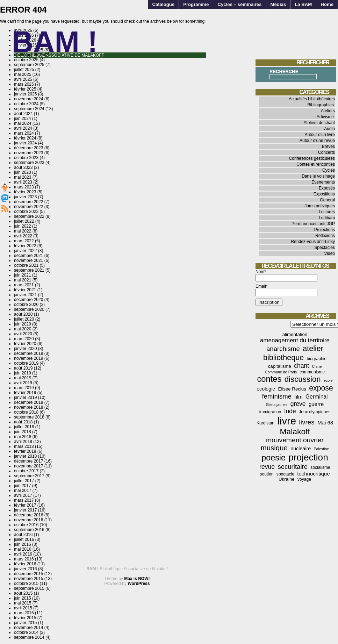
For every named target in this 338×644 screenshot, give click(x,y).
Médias (278, 4)
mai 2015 (23, 603)
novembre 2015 (28, 579)
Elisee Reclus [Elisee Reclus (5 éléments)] (292, 389)
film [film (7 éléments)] (298, 397)
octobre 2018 (26, 412)
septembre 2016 (29, 530)
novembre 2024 (28, 99)
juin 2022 (23, 226)
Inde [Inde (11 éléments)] (290, 411)
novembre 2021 (28, 260)
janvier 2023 (25, 197)
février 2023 (25, 192)
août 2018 (23, 422)
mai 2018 (23, 437)
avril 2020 (23, 334)
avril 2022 (23, 236)
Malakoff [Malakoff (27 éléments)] (295, 431)
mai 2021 (23, 280)
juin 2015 (23, 598)
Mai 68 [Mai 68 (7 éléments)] (325, 423)
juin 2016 (23, 544)
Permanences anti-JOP (313, 224)
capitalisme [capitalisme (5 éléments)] (280, 366)
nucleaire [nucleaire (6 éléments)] (301, 449)
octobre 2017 (26, 471)
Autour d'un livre (320, 135)
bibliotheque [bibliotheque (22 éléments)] (283, 357)
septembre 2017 (29, 476)
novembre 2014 (28, 628)
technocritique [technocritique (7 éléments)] (313, 474)
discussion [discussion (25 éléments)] (303, 379)
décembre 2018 (28, 402)
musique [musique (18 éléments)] (274, 448)
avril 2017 (23, 495)
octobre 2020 (26, 305)
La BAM (303, 4)
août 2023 (23, 167)
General (327, 200)
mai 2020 (23, 329)
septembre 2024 (29, 109)
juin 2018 (23, 432)
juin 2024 (23, 119)
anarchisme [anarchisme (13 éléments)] (283, 349)
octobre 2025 (26, 60)
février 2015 (25, 618)
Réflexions (325, 236)
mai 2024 (23, 123)
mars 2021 (24, 285)
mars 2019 (24, 388)
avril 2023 (23, 182)
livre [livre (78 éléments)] (287, 421)
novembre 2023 (28, 153)
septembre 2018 (29, 417)
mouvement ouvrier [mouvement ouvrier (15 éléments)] (295, 440)
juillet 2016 (24, 539)
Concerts (326, 152)
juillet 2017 (24, 481)
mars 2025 (24, 84)
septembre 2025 (29, 65)
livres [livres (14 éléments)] (307, 422)
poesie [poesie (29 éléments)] (274, 458)
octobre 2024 (26, 104)
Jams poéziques (320, 206)
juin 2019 (23, 373)
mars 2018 (24, 446)
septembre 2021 (29, 270)
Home (327, 4)
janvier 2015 (25, 623)
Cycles (329, 170)
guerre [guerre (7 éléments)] (316, 404)
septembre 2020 (29, 309)
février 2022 (25, 246)
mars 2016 (24, 559)
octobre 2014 (26, 632)
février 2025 (25, 89)
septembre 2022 (29, 216)
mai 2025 (23, 74)
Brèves (328, 146)
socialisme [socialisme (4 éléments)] (320, 467)
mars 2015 (24, 613)
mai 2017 (23, 491)
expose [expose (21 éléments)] (321, 388)
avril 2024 (23, 128)
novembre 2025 (28, 55)
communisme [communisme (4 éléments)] (312, 372)
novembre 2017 (28, 466)
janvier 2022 (25, 251)
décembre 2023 (28, 148)
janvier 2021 (25, 295)
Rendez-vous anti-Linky (313, 242)
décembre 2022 (28, 202)
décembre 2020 (28, 300)
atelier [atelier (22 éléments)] (313, 348)
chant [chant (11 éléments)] (301, 366)
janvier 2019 (25, 398)
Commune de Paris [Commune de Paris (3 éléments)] (281, 372)
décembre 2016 (28, 515)
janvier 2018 (25, 456)
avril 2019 (23, 383)
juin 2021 (23, 275)
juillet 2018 (24, 427)
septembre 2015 (29, 588)
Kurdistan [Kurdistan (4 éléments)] (265, 423)
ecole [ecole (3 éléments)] (328, 380)
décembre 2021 (28, 256)
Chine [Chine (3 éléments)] (317, 366)
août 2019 (23, 368)
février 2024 (25, 138)
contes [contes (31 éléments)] (269, 379)
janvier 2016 (25, 569)
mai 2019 (23, 378)
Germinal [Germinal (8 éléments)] (317, 397)
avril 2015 (23, 608)
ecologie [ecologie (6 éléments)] (266, 389)
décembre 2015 (28, 574)
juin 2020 (23, 324)
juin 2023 (23, 172)
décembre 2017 (28, 461)
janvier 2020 (25, 349)
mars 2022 (24, 241)
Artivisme (325, 117)
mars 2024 (24, 133)
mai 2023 (23, 177)
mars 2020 (24, 339)
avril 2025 (23, 79)
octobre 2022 (26, 212)
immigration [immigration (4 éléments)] (270, 412)
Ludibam (327, 218)
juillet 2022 (24, 221)
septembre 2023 (29, 163)
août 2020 (23, 314)
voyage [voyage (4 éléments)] (304, 479)
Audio (329, 129)
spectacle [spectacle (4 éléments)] (285, 474)
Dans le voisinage (318, 176)
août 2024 (23, 114)
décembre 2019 (28, 353)
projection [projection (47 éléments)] (308, 457)
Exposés (327, 188)
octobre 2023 (26, 158)
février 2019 (25, 393)
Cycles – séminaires (239, 4)
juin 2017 (23, 486)
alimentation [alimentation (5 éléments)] (295, 334)
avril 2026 (23, 30)
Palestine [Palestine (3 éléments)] (321, 449)
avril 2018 (23, 442)
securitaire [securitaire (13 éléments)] (293, 467)
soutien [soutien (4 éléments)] (267, 474)
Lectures (327, 212)
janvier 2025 (25, 94)
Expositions (324, 194)
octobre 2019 (26, 363)
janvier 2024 (25, 143)
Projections (325, 230)
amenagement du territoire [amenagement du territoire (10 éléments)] (295, 340)
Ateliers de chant (319, 123)
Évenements (323, 182)
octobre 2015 (26, 584)
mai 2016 (23, 549)
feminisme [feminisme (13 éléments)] (277, 396)
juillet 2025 (24, 70)
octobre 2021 (26, 265)
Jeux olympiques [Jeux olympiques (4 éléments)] (315, 412)
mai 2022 (23, 231)
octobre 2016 (26, 525)
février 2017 (25, 505)
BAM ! (55, 42)
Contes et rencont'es (316, 164)
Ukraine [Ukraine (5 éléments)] (287, 479)
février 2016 (25, 564)
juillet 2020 (24, 319)
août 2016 (23, 535)
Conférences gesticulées (312, 158)
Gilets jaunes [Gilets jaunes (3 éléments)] (277, 405)
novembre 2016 (28, 520)
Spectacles (325, 248)
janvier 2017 (25, 510)
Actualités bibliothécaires (312, 99)
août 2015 (23, 593)
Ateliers (328, 111)
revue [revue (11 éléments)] (267, 467)
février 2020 (25, 344)
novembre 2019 (28, 358)
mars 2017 (24, 500)
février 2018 (25, 451)
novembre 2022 (28, 207)
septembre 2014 (29, 637)
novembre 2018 (28, 407)
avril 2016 (23, 554)
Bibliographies (321, 105)
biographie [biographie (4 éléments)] (317, 359)
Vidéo (330, 253)
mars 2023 (24, 187)
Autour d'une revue (317, 141)
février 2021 (25, 290)
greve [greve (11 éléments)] (298, 404)
